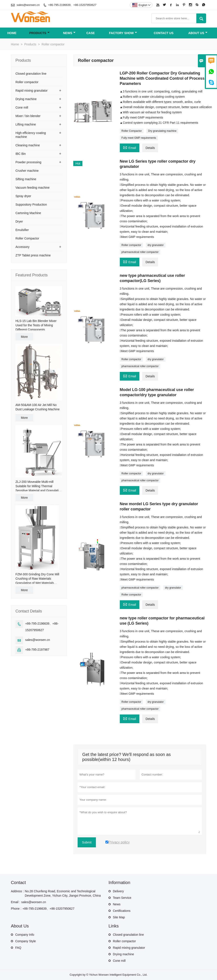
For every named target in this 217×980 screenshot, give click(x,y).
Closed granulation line (31, 74)
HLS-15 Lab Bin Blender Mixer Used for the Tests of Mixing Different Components (36, 325)
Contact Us (164, 33)
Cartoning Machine (28, 213)
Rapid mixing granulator (32, 91)
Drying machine (26, 99)
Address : (17, 891)
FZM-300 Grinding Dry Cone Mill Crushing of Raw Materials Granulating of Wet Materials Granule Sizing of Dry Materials (37, 579)
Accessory (23, 247)
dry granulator (156, 245)
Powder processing (28, 162)
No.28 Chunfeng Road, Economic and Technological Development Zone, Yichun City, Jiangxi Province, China (63, 893)
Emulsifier (22, 230)
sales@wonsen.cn (28, 5)
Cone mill (22, 107)
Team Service (122, 898)
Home (12, 33)
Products (39, 33)
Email (130, 147)
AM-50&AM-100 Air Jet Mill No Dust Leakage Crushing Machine (38, 407)
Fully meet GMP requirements (139, 138)
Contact (18, 883)
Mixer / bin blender (28, 116)
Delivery (118, 891)
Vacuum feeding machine (33, 188)
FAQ (18, 948)
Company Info (25, 935)
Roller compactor (131, 245)
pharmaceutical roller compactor (140, 252)
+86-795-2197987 (37, 650)
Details (150, 148)
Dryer (19, 221)
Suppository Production (31, 205)
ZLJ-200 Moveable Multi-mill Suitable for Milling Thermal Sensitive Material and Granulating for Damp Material (39, 486)
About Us (198, 33)
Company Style (26, 941)
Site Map (119, 917)
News (69, 33)
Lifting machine (26, 124)
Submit (87, 842)
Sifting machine (26, 179)
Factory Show (123, 33)
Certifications (122, 911)
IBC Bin (21, 154)
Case (91, 33)
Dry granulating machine (162, 131)
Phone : (16, 909)
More (24, 337)
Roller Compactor (132, 131)
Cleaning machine (28, 145)
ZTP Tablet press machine (33, 255)
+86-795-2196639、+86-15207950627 (72, 5)
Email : (16, 902)
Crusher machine (27, 171)
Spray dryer (23, 196)
